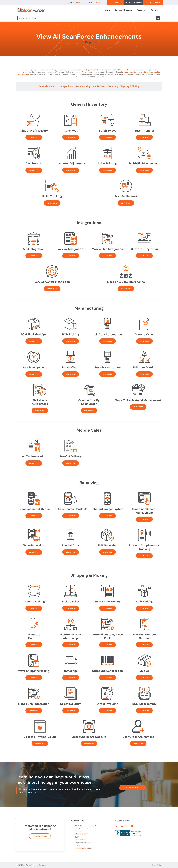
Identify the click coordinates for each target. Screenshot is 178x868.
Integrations (66, 86)
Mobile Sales (99, 86)
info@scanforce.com (83, 848)
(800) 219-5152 (81, 840)
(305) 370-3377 (81, 834)
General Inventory (48, 86)
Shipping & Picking (130, 86)
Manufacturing (83, 86)
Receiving (113, 86)
